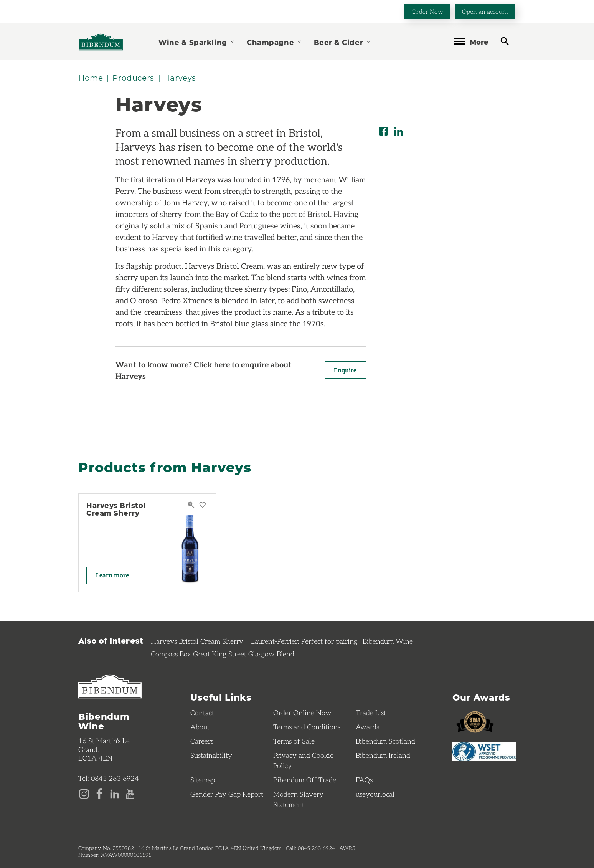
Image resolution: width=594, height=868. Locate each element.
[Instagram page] (84, 794)
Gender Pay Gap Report (227, 794)
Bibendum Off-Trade (305, 780)
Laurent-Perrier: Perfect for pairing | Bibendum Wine (332, 641)
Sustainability (211, 756)
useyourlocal (375, 794)
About (200, 727)
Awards (367, 727)
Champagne (274, 42)
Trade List (371, 713)
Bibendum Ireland (383, 756)
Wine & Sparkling (197, 42)
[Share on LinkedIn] (399, 132)
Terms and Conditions (307, 727)
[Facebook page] (99, 794)
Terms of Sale (294, 741)
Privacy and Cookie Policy (303, 761)
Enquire (345, 370)
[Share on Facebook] (383, 132)
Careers (202, 741)
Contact (202, 713)
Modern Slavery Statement (298, 799)
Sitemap (203, 780)
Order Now (427, 11)
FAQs (364, 780)
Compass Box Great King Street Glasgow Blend (223, 654)
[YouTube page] (130, 794)
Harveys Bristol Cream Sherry (116, 509)
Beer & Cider (343, 42)
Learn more (113, 575)
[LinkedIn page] (115, 794)
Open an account (485, 11)
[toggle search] (505, 41)
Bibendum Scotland (385, 741)
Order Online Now (302, 713)
